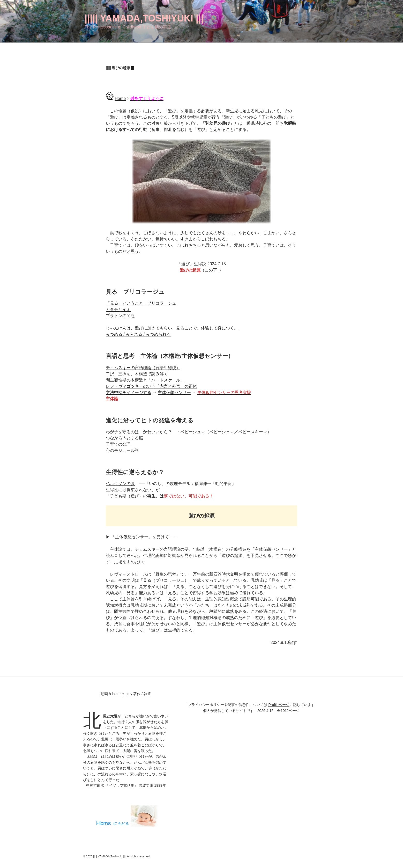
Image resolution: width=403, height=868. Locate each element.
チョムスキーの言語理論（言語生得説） (143, 368)
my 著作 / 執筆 (139, 694)
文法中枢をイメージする (129, 392)
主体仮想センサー (174, 392)
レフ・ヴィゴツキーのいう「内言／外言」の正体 (151, 386)
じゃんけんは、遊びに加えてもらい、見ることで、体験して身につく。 (172, 328)
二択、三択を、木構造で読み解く (137, 374)
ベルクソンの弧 (120, 484)
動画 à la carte (112, 694)
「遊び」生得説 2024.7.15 (201, 264)
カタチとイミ (118, 309)
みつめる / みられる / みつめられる (138, 334)
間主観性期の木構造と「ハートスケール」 (145, 380)
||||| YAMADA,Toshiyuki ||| (144, 18)
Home (120, 98)
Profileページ (279, 705)
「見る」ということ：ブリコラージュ (141, 303)
